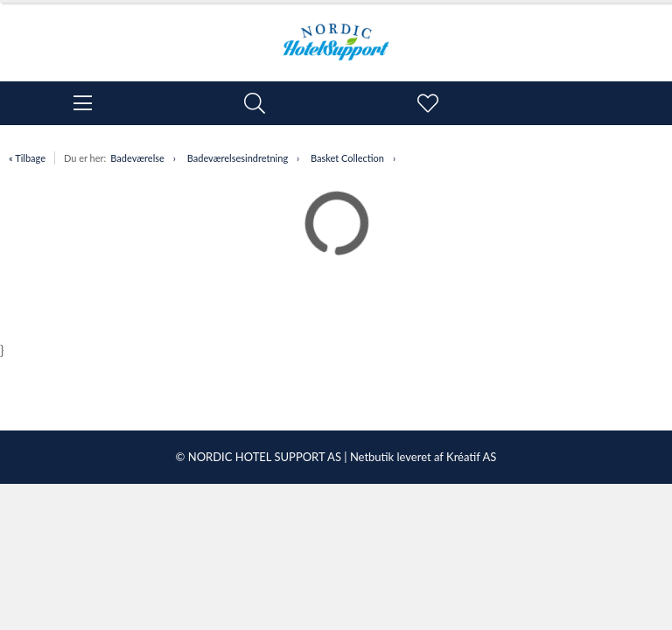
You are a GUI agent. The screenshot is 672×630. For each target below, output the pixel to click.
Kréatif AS (471, 457)
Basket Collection (347, 158)
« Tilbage (27, 158)
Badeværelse (137, 158)
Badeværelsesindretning (238, 158)
